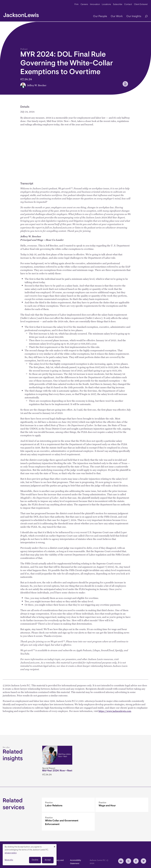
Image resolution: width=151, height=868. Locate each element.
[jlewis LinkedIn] (121, 861)
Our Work (117, 16)
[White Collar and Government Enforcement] (68, 822)
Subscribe (118, 5)
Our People (100, 16)
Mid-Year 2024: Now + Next (57, 771)
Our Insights (134, 16)
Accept (48, 860)
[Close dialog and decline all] (55, 846)
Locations (106, 5)
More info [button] (9, 860)
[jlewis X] (128, 861)
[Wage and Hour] (122, 805)
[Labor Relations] (68, 805)
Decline (35, 860)
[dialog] (30, 855)
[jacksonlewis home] (21, 14)
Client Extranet (141, 5)
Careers (84, 5)
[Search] (145, 16)
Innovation (95, 5)
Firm (77, 5)
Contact (128, 5)
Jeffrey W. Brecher (37, 85)
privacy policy (11, 853)
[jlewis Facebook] (136, 861)
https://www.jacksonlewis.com (115, 711)
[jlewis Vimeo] (143, 861)
